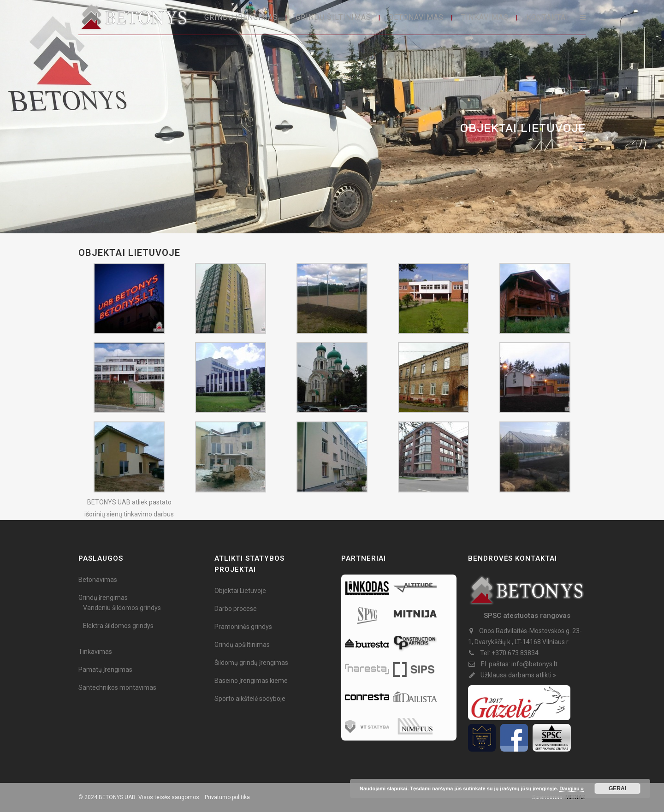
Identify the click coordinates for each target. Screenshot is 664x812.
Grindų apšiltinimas (242, 645)
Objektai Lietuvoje (240, 591)
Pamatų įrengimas (105, 670)
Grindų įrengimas (103, 598)
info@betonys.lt (534, 664)
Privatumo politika (227, 797)
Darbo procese (236, 609)
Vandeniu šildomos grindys (122, 608)
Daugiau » (572, 788)
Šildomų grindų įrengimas (251, 663)
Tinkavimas (95, 652)
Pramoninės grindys (243, 627)
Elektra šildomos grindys (118, 626)
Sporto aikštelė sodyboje (250, 699)
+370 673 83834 (515, 653)
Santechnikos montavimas (117, 688)
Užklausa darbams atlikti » (518, 675)
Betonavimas (98, 580)
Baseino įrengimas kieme (251, 681)
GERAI (617, 788)
